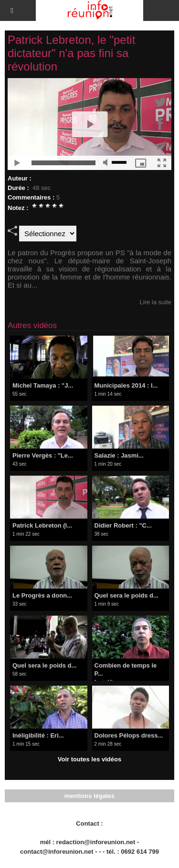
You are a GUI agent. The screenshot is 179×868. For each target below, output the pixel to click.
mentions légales (89, 796)
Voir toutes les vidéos (89, 759)
